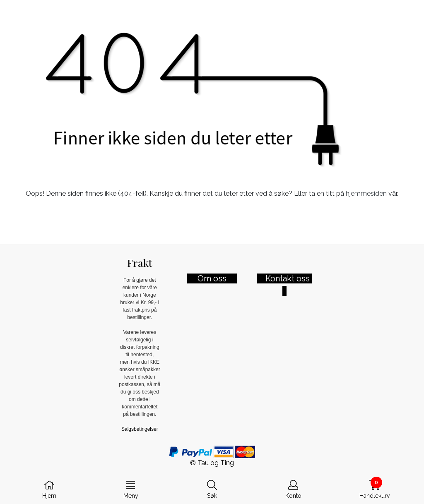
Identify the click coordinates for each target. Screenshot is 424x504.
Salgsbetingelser (140, 429)
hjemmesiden (366, 193)
